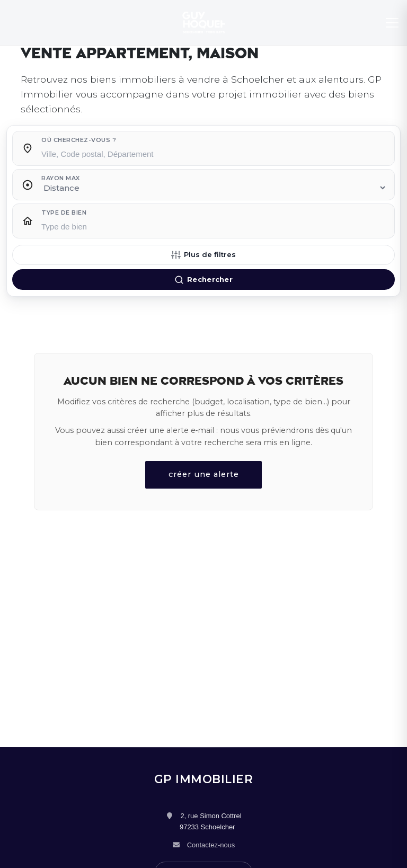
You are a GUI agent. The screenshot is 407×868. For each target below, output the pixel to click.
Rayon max (61, 178)
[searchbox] (214, 153)
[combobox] (214, 151)
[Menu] (392, 23)
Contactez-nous (211, 845)
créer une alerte (204, 474)
